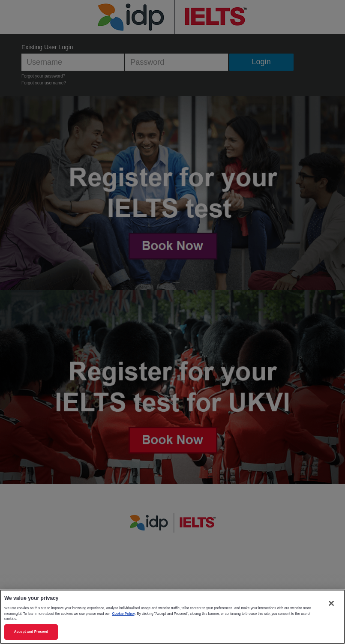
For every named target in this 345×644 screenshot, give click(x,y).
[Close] (331, 603)
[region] (172, 617)
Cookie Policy (123, 614)
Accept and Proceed (31, 632)
